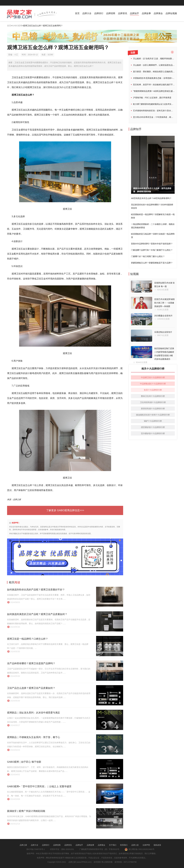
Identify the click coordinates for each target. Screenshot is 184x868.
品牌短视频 (171, 13)
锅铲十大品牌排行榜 (153, 421)
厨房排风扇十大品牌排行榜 (153, 409)
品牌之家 (23, 845)
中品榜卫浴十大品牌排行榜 (153, 377)
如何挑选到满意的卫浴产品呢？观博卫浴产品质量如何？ (37, 614)
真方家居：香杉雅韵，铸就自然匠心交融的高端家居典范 (158, 72)
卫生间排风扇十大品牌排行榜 (153, 402)
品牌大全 (87, 13)
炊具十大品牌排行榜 (153, 390)
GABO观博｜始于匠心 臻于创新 (24, 762)
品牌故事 (146, 13)
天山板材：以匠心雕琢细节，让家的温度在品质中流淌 (157, 65)
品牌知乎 (134, 13)
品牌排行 (99, 13)
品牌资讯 (123, 13)
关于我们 (113, 845)
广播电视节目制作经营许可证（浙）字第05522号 (99, 849)
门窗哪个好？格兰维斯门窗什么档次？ (148, 256)
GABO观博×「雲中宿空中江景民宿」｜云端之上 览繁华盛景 (39, 786)
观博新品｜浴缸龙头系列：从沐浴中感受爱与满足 (34, 713)
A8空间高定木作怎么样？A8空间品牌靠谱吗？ (151, 198)
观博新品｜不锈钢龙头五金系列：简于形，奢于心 (34, 737)
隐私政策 (157, 845)
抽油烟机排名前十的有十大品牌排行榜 (153, 415)
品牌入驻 (135, 845)
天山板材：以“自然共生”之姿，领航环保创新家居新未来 (157, 59)
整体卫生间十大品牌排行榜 (153, 396)
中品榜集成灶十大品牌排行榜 (153, 384)
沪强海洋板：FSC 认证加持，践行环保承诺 (152, 98)
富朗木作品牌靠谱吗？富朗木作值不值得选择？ (152, 244)
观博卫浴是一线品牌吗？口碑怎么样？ (28, 639)
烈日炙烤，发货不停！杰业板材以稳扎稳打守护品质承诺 (158, 85)
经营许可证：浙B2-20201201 (62, 849)
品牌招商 (111, 13)
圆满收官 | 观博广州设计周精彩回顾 (26, 811)
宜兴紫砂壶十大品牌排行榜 (153, 433)
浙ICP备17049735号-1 (36, 849)
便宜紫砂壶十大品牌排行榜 (153, 427)
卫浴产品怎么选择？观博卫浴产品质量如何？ (31, 688)
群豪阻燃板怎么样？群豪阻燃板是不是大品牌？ (152, 263)
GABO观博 (17, 26)
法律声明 (146, 845)
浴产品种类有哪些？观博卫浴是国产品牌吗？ (31, 663)
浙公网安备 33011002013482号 (140, 849)
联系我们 (124, 845)
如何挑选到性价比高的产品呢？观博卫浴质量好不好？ (36, 590)
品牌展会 (158, 13)
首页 (77, 13)
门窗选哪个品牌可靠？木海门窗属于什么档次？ (152, 250)
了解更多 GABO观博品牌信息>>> (65, 510)
